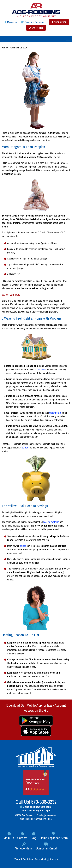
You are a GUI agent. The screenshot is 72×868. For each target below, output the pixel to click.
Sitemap (54, 859)
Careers (22, 836)
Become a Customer (33, 22)
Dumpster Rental (46, 846)
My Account (11, 22)
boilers (23, 546)
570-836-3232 (36, 28)
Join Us (9, 836)
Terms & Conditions (24, 859)
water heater (55, 413)
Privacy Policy (41, 859)
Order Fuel (59, 22)
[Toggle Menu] (68, 39)
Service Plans (24, 846)
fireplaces (41, 369)
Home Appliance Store (54, 836)
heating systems (51, 522)
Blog (34, 836)
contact (25, 448)
